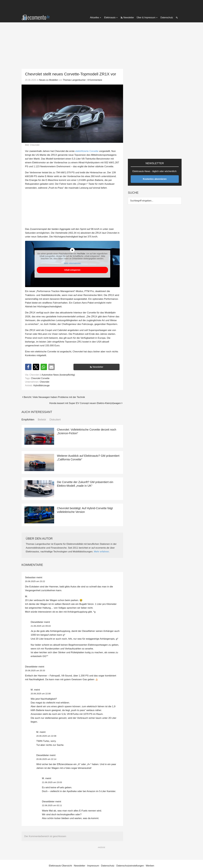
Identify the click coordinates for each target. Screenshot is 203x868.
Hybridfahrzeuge (41, 385)
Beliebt (42, 420)
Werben (150, 866)
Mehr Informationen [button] (72, 263)
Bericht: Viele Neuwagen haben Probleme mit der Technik (54, 397)
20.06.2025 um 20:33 (35, 670)
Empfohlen (28, 420)
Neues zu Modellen (49, 80)
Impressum (93, 866)
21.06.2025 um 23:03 (52, 782)
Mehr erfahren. (102, 552)
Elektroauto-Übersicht (60, 866)
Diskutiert (55, 420)
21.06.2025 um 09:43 (41, 626)
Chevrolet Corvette (40, 378)
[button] (28, 367)
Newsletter (98, 367)
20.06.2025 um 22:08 (41, 694)
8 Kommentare (95, 80)
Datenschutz (108, 866)
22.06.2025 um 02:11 (52, 805)
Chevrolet (44, 382)
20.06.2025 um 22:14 (46, 759)
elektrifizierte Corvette (87, 151)
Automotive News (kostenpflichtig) (58, 375)
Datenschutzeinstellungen (130, 866)
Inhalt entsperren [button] (72, 270)
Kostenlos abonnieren (155, 179)
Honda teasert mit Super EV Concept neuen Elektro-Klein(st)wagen (85, 403)
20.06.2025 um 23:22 (35, 581)
